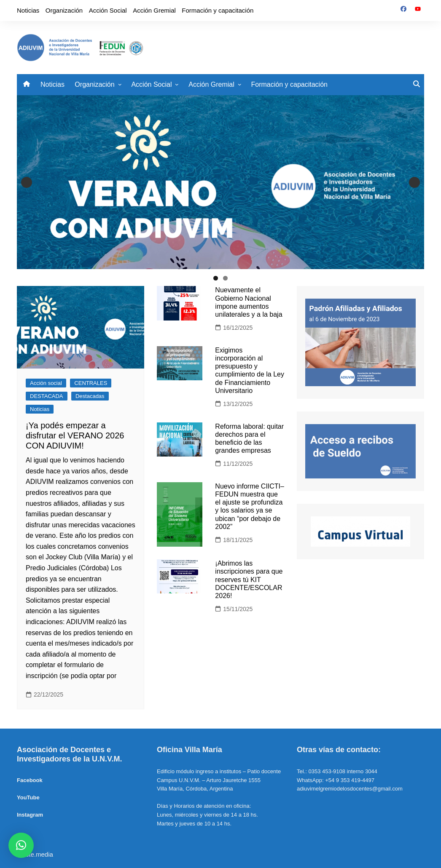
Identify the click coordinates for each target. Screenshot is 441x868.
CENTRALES (91, 383)
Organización (64, 10)
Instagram (30, 815)
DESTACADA (47, 396)
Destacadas (90, 396)
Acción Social (108, 10)
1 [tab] (216, 278)
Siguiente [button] (414, 182)
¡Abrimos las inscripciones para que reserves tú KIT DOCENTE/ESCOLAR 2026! (249, 580)
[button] (21, 845)
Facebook (30, 780)
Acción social (46, 383)
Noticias (28, 10)
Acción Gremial (154, 10)
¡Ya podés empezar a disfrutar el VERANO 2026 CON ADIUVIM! (75, 435)
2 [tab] (225, 278)
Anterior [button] (27, 182)
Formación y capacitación (218, 10)
